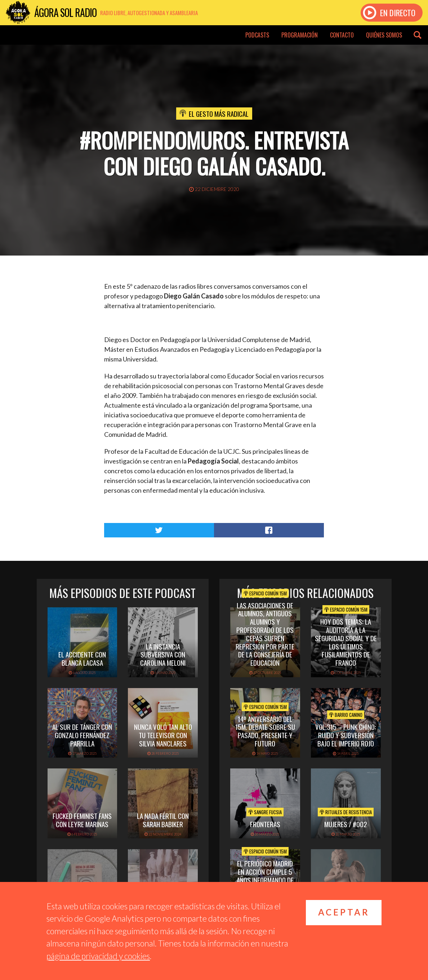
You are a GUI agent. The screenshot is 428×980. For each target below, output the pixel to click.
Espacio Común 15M (265, 593)
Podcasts (257, 35)
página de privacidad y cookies (98, 956)
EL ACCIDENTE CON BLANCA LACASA (82, 658)
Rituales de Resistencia (346, 812)
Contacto (342, 35)
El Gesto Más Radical (219, 114)
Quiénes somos (384, 35)
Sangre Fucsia (265, 812)
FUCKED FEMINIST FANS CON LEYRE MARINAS (82, 820)
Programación (300, 35)
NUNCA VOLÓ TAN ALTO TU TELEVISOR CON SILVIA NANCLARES (163, 735)
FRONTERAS (265, 824)
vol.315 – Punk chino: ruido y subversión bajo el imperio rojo (346, 735)
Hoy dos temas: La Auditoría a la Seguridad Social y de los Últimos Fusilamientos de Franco (346, 642)
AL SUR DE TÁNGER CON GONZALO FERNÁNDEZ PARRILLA (82, 735)
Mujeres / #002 (346, 824)
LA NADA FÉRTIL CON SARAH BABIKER (163, 820)
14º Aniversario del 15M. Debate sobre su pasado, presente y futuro (265, 731)
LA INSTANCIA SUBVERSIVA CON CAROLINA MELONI (163, 655)
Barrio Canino (346, 715)
